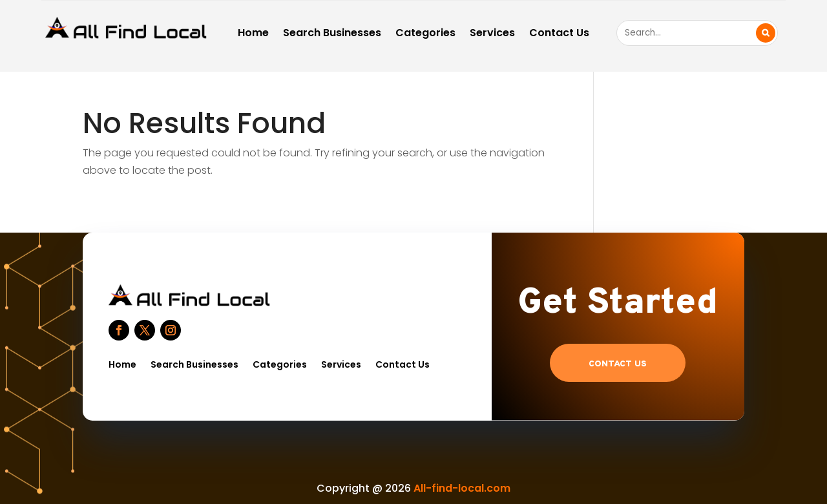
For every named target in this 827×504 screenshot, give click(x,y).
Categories (425, 34)
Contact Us (559, 34)
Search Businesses (332, 34)
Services (492, 34)
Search (766, 33)
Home (253, 34)
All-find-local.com (462, 488)
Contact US (618, 364)
